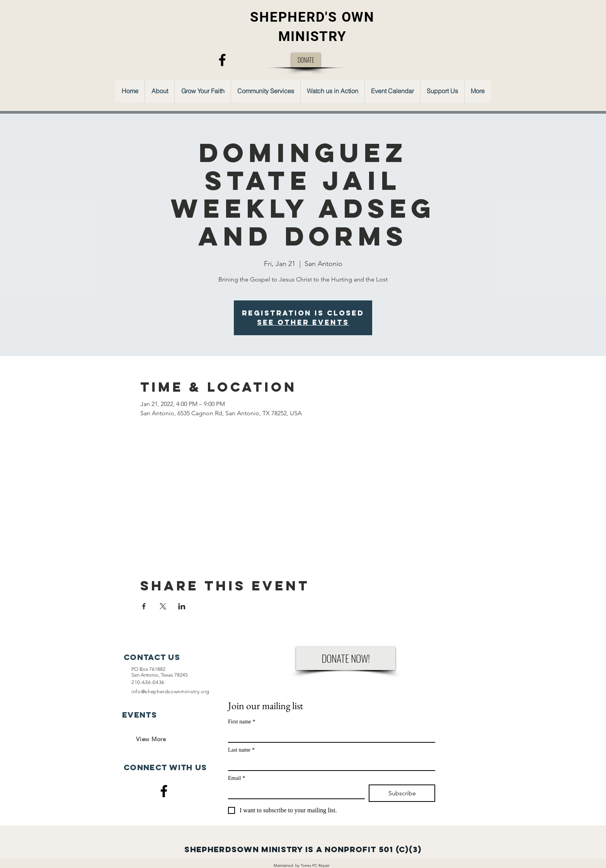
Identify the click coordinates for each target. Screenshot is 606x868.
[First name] (329, 735)
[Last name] (329, 763)
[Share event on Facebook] (144, 606)
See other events (303, 322)
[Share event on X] (163, 606)
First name (242, 722)
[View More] (151, 739)
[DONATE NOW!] (346, 658)
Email (237, 778)
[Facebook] (222, 60)
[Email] (294, 791)
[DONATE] (306, 60)
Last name (241, 750)
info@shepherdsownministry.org (170, 692)
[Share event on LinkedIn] (182, 606)
